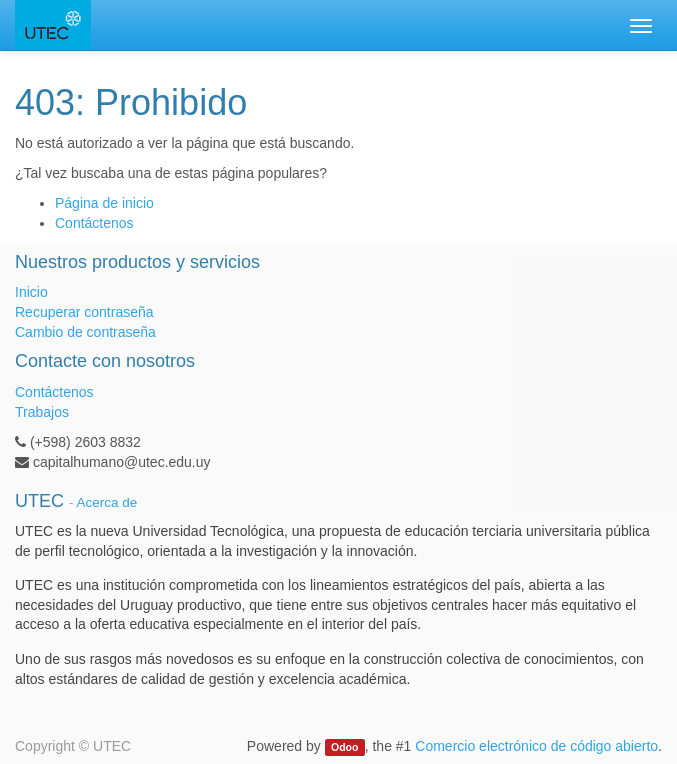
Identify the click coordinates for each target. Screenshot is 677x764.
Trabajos (42, 412)
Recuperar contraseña (84, 312)
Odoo (344, 747)
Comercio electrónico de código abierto (536, 746)
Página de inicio (104, 203)
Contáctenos (94, 223)
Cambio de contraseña (85, 332)
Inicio (31, 292)
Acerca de (107, 502)
